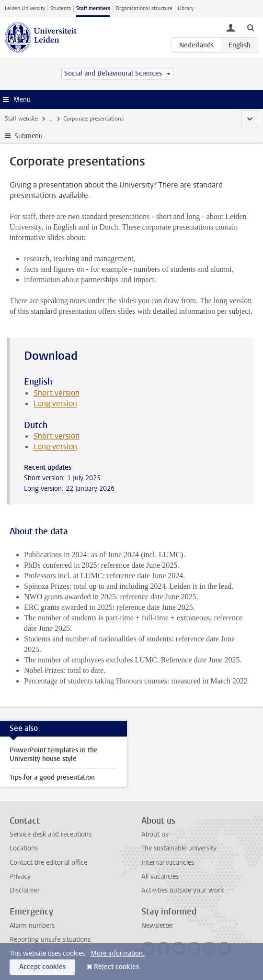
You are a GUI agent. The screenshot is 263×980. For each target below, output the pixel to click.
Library (186, 8)
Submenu (29, 136)
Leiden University (25, 8)
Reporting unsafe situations (50, 940)
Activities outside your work (183, 890)
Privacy (20, 876)
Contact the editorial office (48, 863)
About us (155, 834)
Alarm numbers (32, 926)
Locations (24, 848)
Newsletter (157, 926)
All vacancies (160, 876)
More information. (118, 953)
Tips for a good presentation (52, 777)
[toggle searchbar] (251, 27)
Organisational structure (144, 8)
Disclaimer (25, 890)
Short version (57, 393)
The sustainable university (179, 848)
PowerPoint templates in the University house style (54, 754)
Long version (55, 403)
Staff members (93, 8)
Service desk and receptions (51, 834)
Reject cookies (116, 967)
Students (61, 8)
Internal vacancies (168, 863)
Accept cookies (42, 967)
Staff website (21, 119)
